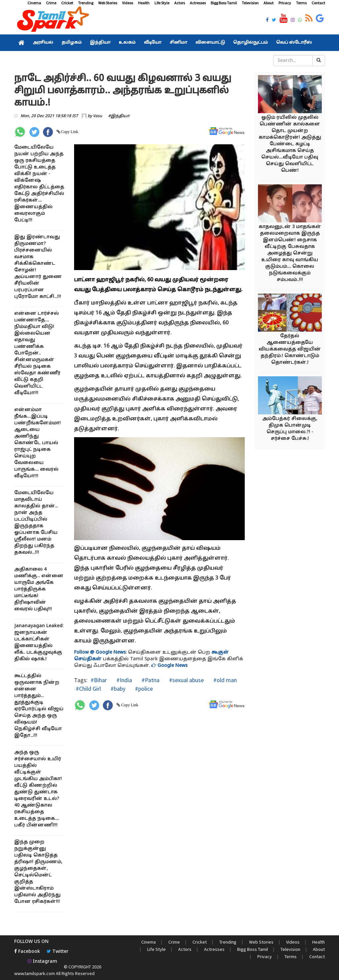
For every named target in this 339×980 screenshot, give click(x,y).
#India (124, 680)
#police (143, 689)
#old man (224, 680)
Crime (51, 3)
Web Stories (108, 3)
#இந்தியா (119, 116)
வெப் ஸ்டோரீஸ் (294, 43)
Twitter (58, 952)
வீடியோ (153, 43)
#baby (117, 689)
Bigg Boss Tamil (224, 3)
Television (250, 3)
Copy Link (69, 132)
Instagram (42, 962)
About (269, 3)
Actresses (198, 3)
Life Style (162, 3)
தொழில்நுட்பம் (251, 43)
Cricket (67, 3)
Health (144, 3)
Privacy (285, 3)
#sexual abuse (186, 680)
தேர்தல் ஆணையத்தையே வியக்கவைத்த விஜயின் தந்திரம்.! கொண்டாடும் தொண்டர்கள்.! (290, 349)
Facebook (27, 952)
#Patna (150, 680)
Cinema (34, 3)
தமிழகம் (72, 43)
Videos (127, 3)
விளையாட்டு (210, 43)
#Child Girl (88, 689)
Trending (86, 3)
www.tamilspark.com (35, 973)
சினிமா (178, 43)
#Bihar (99, 680)
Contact (318, 3)
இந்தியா (100, 43)
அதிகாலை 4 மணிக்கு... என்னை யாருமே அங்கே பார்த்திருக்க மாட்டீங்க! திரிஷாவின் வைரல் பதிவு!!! (39, 589)
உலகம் (127, 43)
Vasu (98, 116)
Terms (301, 3)
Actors (180, 3)
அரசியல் (43, 43)
